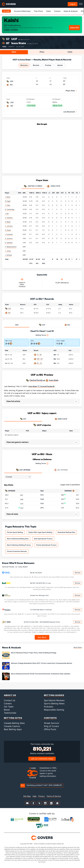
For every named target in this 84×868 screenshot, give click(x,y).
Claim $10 (74, 28)
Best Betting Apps (13, 729)
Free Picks (38, 11)
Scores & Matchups (22, 11)
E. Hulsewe (9, 243)
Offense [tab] (23, 470)
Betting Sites (13, 718)
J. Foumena (9, 234)
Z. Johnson (9, 238)
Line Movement (69, 112)
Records (36, 65)
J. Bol (7, 214)
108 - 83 (40, 359)
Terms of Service (54, 796)
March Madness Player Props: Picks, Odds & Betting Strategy (34, 653)
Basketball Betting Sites (66, 532)
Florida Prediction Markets (17, 551)
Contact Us (10, 700)
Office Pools (50, 729)
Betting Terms (42, 335)
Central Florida (36, 380)
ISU (9, 313)
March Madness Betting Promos (19, 545)
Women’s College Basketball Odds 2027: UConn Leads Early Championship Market (41, 663)
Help (35, 796)
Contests (50, 718)
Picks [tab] (42, 52)
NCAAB (6, 11)
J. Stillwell (8, 255)
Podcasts (49, 707)
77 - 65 (39, 355)
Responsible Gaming (54, 710)
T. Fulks (8, 205)
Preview (48, 65)
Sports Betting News (54, 703)
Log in (73, 4)
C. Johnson (9, 226)
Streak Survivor (52, 723)
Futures (57, 11)
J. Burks (8, 197)
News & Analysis (71, 11)
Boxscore (24, 65)
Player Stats (70, 91)
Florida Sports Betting (15, 532)
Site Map (27, 796)
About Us (10, 695)
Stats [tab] (14, 52)
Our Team (9, 707)
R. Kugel (8, 201)
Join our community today (42, 759)
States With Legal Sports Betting (40, 532)
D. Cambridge (10, 209)
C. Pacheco (9, 218)
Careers (8, 703)
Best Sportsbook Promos (43, 539)
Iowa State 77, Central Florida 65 (41, 386)
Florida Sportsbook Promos (46, 545)
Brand (7, 710)
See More (42, 637)
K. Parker (8, 230)
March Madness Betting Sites (18, 539)
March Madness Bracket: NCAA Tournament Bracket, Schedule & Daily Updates (41, 674)
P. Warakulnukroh (11, 247)
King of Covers (51, 726)
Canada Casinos (12, 726)
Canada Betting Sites (14, 723)
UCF (14, 39)
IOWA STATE (61, 419)
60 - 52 (39, 363)
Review (78, 573)
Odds (48, 11)
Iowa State (19, 43)
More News (78, 647)
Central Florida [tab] (33, 186)
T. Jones (8, 251)
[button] (42, 401)
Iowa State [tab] (53, 186)
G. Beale (8, 222)
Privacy (42, 796)
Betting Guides (54, 695)
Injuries (60, 65)
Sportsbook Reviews (54, 700)
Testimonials (10, 713)
